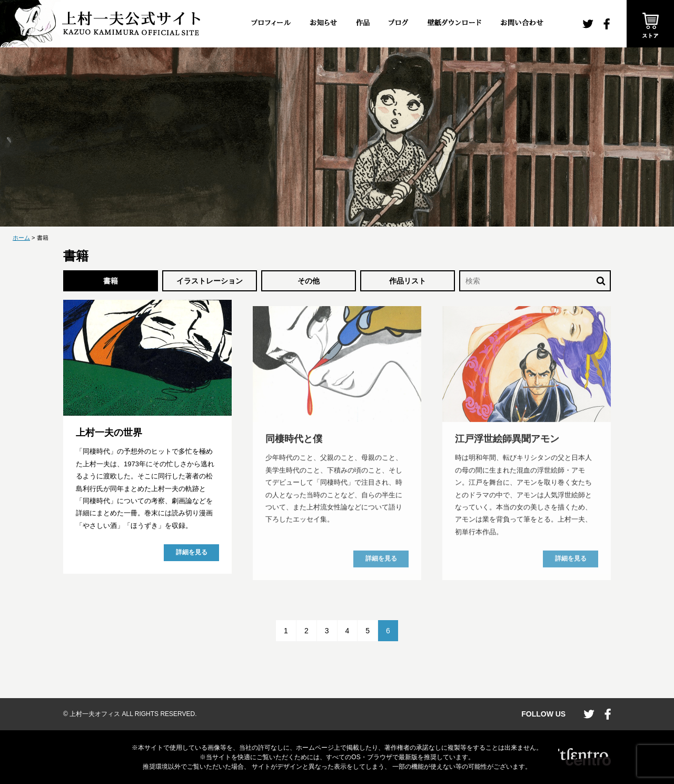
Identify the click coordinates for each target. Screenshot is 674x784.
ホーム (21, 238)
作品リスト (408, 281)
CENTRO (584, 757)
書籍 (111, 281)
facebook (607, 24)
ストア (650, 24)
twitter (588, 24)
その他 (309, 281)
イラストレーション (210, 281)
